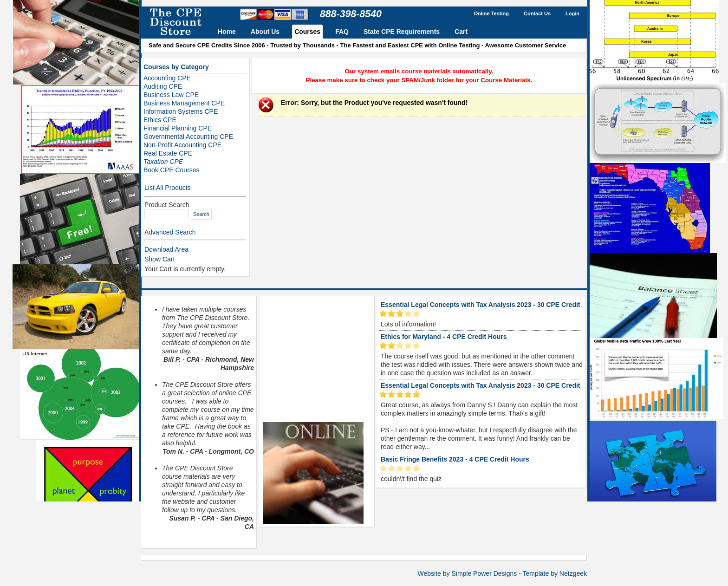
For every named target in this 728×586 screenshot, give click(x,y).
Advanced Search (170, 232)
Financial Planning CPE (178, 128)
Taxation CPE (163, 162)
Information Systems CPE (181, 111)
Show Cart (159, 259)
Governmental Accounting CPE (188, 137)
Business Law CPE (171, 95)
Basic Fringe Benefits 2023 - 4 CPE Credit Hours (455, 459)
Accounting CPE (167, 78)
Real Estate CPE (168, 153)
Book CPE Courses (172, 170)
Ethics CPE (160, 120)
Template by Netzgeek (555, 573)
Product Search (167, 205)
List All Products (168, 188)
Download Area (166, 249)
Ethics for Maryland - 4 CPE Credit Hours (444, 337)
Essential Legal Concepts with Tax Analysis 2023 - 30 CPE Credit (480, 305)
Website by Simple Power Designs (468, 573)
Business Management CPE (184, 103)
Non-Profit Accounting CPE (182, 145)
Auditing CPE (163, 86)
